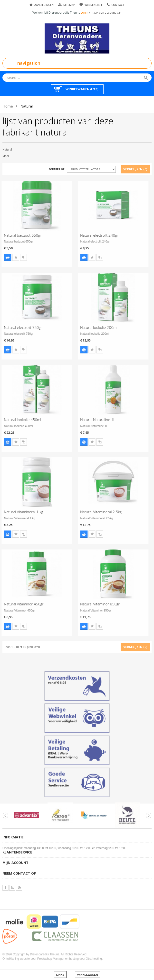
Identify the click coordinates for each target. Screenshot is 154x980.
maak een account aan (106, 13)
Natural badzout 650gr (19, 235)
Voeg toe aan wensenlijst (12, 258)
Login (85, 13)
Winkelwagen (87, 971)
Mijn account (15, 859)
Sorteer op (57, 169)
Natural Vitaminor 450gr (20, 604)
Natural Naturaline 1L (94, 420)
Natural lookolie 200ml (95, 327)
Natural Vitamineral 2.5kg (97, 512)
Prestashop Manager (51, 955)
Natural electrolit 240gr (96, 235)
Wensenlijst (93, 5)
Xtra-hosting (94, 955)
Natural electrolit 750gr (19, 327)
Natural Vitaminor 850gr (96, 604)
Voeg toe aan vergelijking (20, 258)
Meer (6, 156)
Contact (118, 5)
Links (60, 971)
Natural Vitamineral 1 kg (20, 512)
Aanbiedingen (44, 5)
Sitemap (69, 5)
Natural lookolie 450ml (19, 420)
